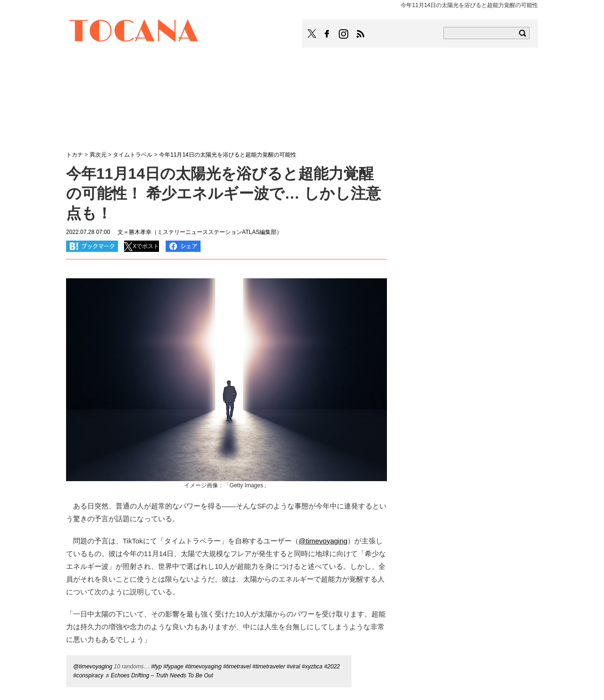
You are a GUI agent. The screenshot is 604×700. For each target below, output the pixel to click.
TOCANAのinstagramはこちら (344, 34)
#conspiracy (88, 675)
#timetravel (237, 667)
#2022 (332, 667)
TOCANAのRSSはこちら (361, 34)
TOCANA (134, 32)
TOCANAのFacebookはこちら (327, 34)
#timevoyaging (203, 667)
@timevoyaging (93, 667)
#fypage (173, 667)
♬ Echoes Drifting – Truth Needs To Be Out (159, 675)
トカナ (75, 155)
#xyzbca (312, 667)
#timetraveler (269, 667)
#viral (293, 667)
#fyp (156, 667)
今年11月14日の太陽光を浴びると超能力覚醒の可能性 (228, 155)
